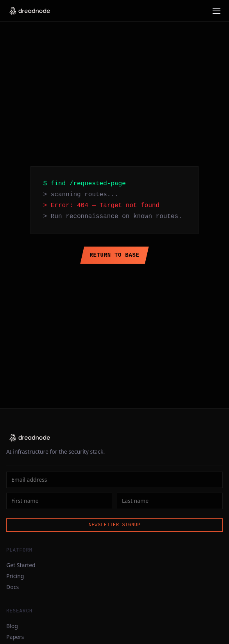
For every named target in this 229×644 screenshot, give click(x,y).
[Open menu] (216, 11)
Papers (15, 637)
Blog (12, 626)
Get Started (21, 565)
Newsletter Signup (115, 525)
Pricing (15, 576)
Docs (13, 587)
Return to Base (114, 255)
